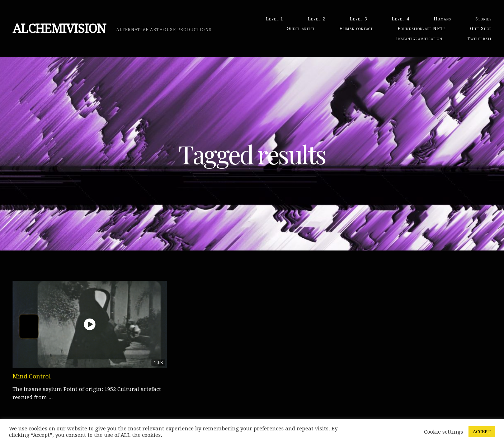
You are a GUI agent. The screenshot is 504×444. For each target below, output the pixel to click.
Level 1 (275, 19)
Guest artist (301, 28)
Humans (442, 19)
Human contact (356, 28)
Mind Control (32, 376)
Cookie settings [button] (444, 432)
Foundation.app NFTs (421, 28)
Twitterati (479, 39)
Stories (483, 19)
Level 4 (401, 19)
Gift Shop (481, 28)
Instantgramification (419, 39)
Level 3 (359, 19)
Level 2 (317, 19)
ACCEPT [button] (482, 432)
